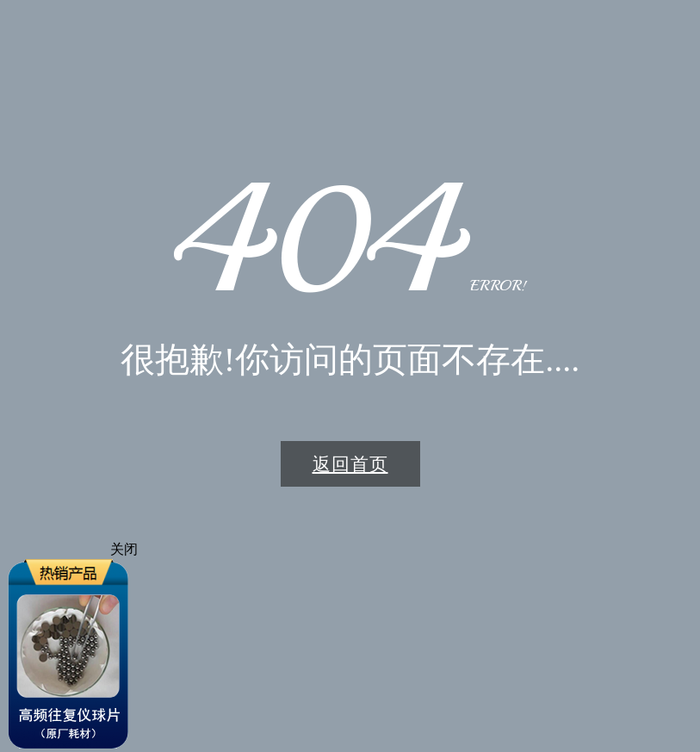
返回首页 (350, 464)
